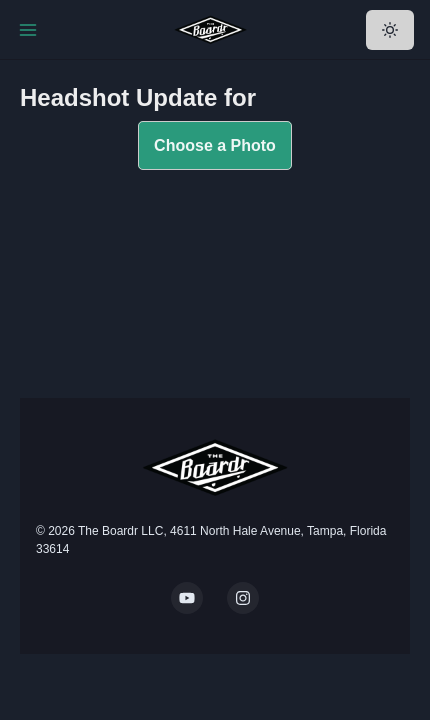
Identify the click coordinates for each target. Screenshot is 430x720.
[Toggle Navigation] (28, 30)
